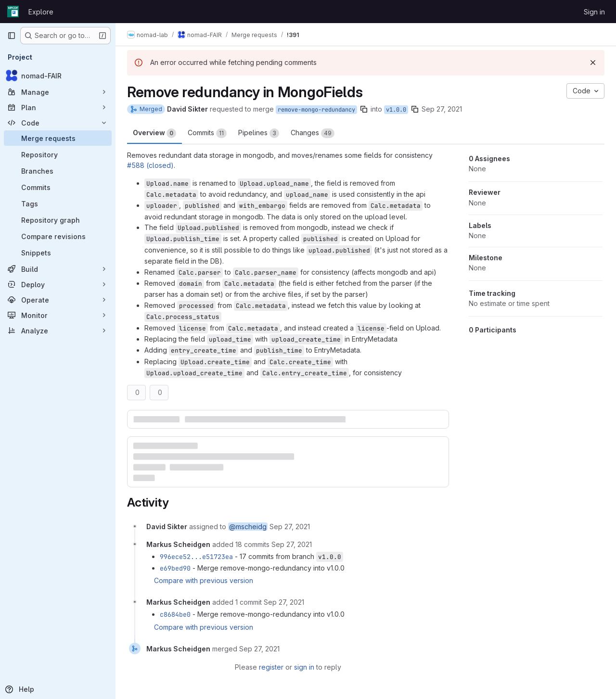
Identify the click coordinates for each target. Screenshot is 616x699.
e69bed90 (175, 568)
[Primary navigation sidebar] (12, 36)
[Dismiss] (593, 63)
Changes (313, 133)
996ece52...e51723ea (196, 557)
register (271, 667)
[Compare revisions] (58, 236)
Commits (207, 133)
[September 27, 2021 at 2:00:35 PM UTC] (259, 649)
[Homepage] (13, 12)
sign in (304, 667)
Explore (41, 12)
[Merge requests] (58, 138)
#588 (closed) (150, 165)
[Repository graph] (58, 220)
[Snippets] (58, 253)
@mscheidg (248, 527)
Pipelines (259, 133)
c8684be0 (175, 614)
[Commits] (58, 187)
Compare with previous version (204, 580)
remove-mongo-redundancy (316, 110)
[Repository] (58, 154)
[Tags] (58, 203)
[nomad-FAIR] (58, 76)
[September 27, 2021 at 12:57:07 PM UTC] (284, 602)
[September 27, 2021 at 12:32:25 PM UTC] (292, 544)
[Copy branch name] (364, 109)
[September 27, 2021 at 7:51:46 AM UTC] (290, 527)
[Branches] (58, 171)
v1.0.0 (396, 110)
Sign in (594, 12)
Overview (154, 133)
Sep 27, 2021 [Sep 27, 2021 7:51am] (442, 109)
